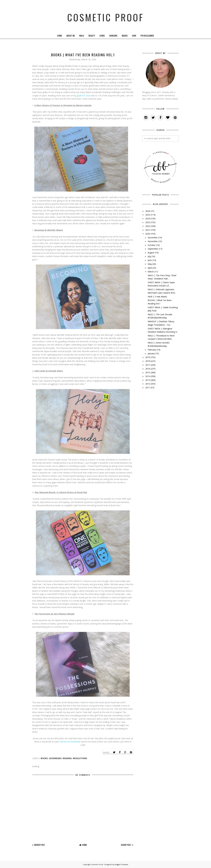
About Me (71, 36)
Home (60, 36)
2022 (148, 226)
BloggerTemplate (121, 864)
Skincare (113, 36)
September (153, 249)
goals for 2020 (84, 96)
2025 (148, 215)
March (151, 272)
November (153, 241)
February (152, 350)
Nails (82, 36)
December (153, 238)
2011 (148, 388)
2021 (148, 230)
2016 (148, 369)
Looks (102, 36)
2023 (148, 222)
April (150, 268)
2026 (148, 211)
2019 (148, 357)
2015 (148, 372)
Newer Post (40, 845)
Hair (134, 36)
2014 (148, 376)
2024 (148, 218)
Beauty (92, 36)
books (44, 758)
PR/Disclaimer (147, 36)
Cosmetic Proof (106, 16)
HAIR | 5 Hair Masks (157, 297)
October (152, 245)
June (150, 260)
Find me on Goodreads (70, 742)
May (150, 264)
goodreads (55, 758)
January (151, 353)
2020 (148, 234)
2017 (148, 365)
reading (67, 758)
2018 (148, 361)
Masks (125, 36)
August (151, 253)
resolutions (80, 758)
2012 (148, 384)
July (149, 256)
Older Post (126, 845)
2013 (148, 380)
